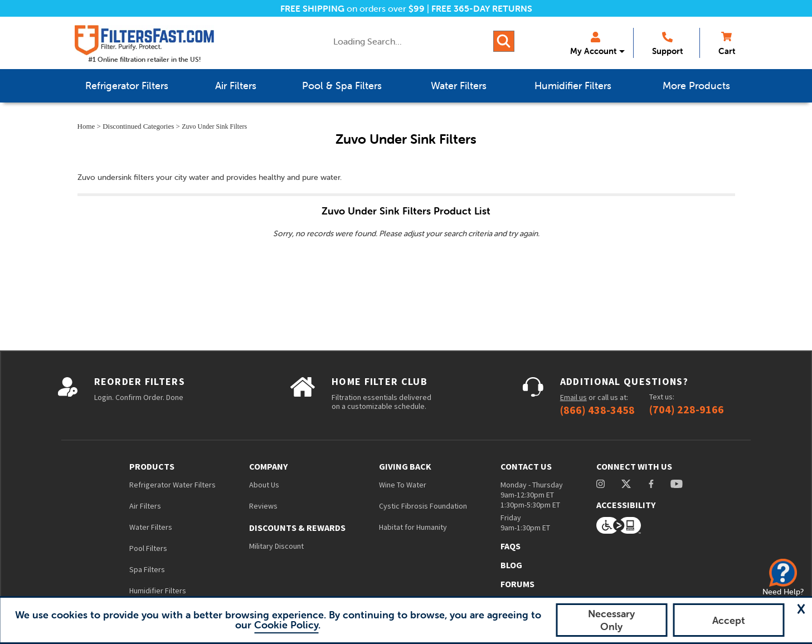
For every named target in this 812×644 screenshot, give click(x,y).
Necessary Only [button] (611, 620)
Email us (573, 397)
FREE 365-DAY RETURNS (482, 8)
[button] (801, 609)
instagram (601, 484)
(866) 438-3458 (597, 410)
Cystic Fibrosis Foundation (423, 506)
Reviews (263, 506)
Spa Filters (147, 569)
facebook (651, 484)
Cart (727, 44)
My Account (593, 44)
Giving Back (405, 466)
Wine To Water (403, 485)
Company (268, 466)
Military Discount (276, 546)
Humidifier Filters (158, 591)
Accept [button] (729, 620)
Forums (517, 584)
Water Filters (151, 527)
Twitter (627, 484)
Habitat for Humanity (413, 527)
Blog (511, 565)
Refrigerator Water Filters (172, 485)
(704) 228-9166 (687, 409)
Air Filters (145, 506)
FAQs (510, 546)
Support (667, 44)
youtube (677, 484)
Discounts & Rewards (297, 528)
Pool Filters (148, 548)
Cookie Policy (286, 625)
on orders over (352, 8)
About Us (264, 485)
